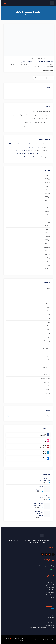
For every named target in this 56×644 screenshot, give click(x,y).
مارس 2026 (47, 179)
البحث (48, 87)
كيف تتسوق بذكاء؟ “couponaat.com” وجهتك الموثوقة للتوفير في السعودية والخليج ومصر (30, 114)
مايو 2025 (47, 214)
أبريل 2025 (47, 218)
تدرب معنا (51, 620)
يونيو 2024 (47, 254)
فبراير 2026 (47, 182)
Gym (48, 322)
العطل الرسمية (50, 582)
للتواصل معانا (6, 639)
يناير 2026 (47, 186)
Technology (46, 340)
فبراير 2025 (47, 225)
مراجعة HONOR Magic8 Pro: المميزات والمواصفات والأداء (36, 126)
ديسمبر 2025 (47, 189)
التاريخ (48, 363)
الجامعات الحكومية (49, 589)
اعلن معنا (51, 614)
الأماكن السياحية (46, 359)
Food (48, 314)
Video (48, 352)
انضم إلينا (51, 612)
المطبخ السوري (47, 382)
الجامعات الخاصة (49, 592)
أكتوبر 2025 (47, 197)
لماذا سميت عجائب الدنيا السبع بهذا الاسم (39, 61)
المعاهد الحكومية (49, 594)
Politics (48, 333)
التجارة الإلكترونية (46, 367)
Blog (32, 59)
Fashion (47, 307)
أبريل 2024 (47, 261)
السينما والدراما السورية (45, 378)
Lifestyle (47, 329)
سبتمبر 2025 (47, 200)
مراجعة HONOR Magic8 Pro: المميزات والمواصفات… (37, 513)
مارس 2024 (47, 265)
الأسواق (48, 355)
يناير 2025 (47, 229)
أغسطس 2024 (46, 247)
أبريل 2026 (47, 175)
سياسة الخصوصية (49, 625)
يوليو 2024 (47, 250)
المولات (48, 385)
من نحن (26, 639)
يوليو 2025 (47, 207)
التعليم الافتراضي (46, 374)
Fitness (48, 311)
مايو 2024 (47, 258)
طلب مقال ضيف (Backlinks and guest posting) (40, 627)
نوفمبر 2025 (47, 193)
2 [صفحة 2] (47, 77)
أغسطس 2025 (46, 204)
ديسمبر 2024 (47, 232)
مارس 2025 (47, 222)
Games (48, 318)
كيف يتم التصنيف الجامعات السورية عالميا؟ (41, 111)
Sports (48, 337)
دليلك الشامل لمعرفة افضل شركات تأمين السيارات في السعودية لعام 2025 (24, 143)
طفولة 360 (52, 570)
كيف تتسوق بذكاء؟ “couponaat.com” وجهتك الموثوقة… (37, 488)
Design (48, 299)
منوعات (48, 397)
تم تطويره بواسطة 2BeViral (17, 639)
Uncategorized (46, 348)
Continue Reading (47, 70)
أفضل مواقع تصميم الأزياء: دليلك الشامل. (33, 147)
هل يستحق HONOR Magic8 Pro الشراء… (37, 504)
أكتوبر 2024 (47, 240)
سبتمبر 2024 (47, 243)
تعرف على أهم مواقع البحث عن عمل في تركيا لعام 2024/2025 (29, 153)
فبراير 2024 (47, 268)
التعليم (48, 370)
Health (48, 326)
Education (47, 303)
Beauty (48, 288)
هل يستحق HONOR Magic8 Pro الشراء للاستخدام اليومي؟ (36, 122)
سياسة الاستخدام (49, 622)
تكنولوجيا (48, 389)
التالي (35, 77)
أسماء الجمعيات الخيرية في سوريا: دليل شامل (24, 150)
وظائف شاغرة (50, 617)
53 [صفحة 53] (40, 77)
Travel (48, 344)
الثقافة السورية (50, 587)
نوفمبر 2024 (47, 236)
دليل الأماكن (47, 393)
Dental (48, 296)
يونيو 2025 (47, 211)
